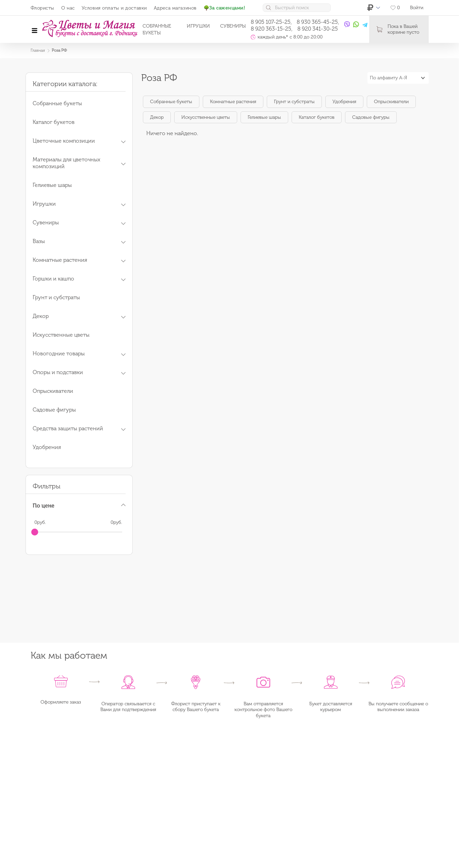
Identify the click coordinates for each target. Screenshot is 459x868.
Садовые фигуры (371, 117)
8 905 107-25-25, (271, 22)
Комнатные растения (233, 102)
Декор (157, 117)
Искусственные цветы (206, 117)
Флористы (43, 8)
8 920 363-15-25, (272, 29)
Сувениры (233, 26)
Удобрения (344, 102)
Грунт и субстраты (294, 102)
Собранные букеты (171, 102)
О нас (68, 8)
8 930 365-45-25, (318, 22)
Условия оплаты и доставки (114, 8)
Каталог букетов (317, 117)
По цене (44, 506)
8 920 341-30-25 (318, 29)
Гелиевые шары (264, 117)
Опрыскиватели (391, 102)
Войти (417, 8)
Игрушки (198, 26)
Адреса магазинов (175, 8)
